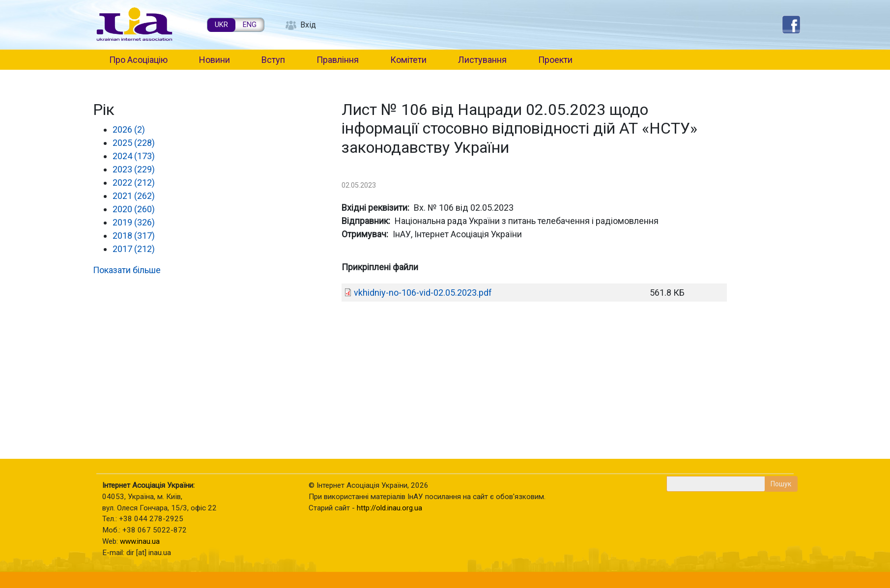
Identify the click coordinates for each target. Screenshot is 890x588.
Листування (482, 60)
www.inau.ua (140, 541)
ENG (250, 25)
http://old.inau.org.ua (389, 508)
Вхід (308, 25)
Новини (215, 60)
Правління (338, 60)
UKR (221, 25)
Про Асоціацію (138, 60)
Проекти (555, 60)
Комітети (408, 60)
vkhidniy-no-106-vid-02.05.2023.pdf (423, 293)
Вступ (273, 60)
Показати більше (127, 270)
